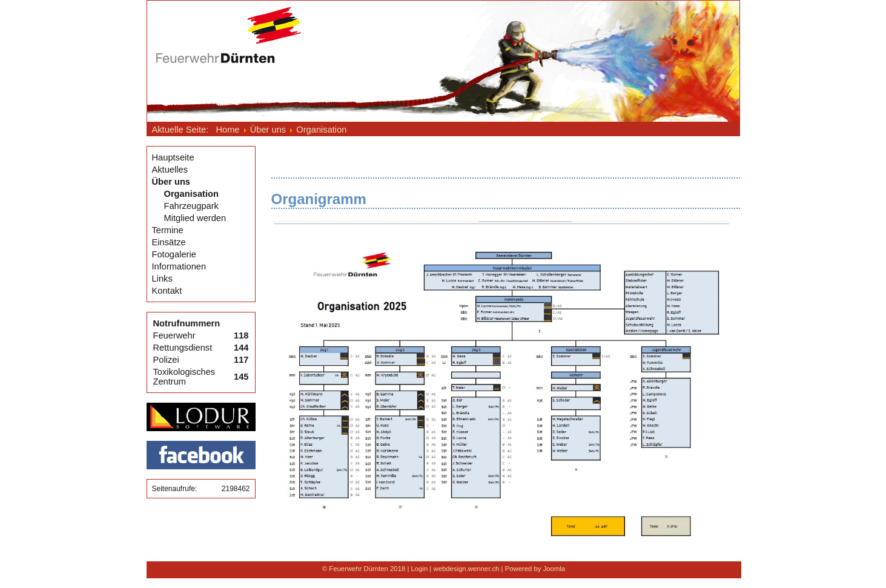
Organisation (191, 194)
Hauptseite (173, 157)
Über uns (171, 182)
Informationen (179, 266)
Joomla (554, 569)
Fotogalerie (174, 254)
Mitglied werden (195, 218)
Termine (168, 230)
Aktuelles (170, 170)
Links (162, 279)
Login (420, 569)
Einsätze (169, 242)
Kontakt (167, 291)
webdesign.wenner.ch (466, 569)
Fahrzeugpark (191, 206)
